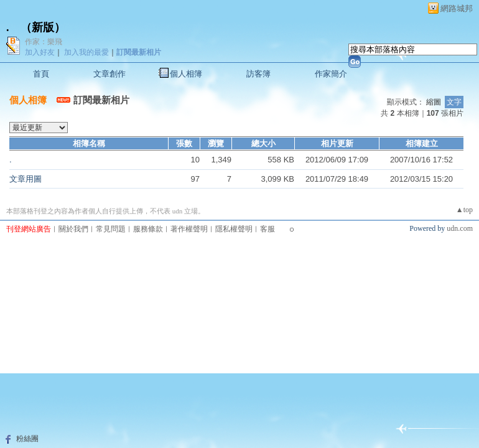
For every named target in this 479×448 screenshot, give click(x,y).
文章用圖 (26, 179)
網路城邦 (457, 8)
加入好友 (40, 52)
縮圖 (434, 102)
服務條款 (148, 229)
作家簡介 (331, 74)
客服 (267, 229)
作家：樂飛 (44, 42)
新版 (43, 27)
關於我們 (73, 229)
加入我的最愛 (86, 52)
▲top (464, 210)
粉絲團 (27, 439)
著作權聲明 (189, 229)
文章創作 (109, 74)
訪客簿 (258, 74)
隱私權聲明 (234, 229)
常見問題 (111, 229)
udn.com (460, 228)
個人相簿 (186, 74)
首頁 (41, 74)
